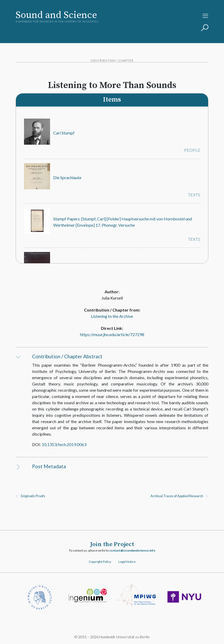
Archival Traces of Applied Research (177, 496)
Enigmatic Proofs (33, 496)
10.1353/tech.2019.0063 (64, 444)
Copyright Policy (100, 562)
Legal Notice (127, 562)
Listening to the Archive (112, 316)
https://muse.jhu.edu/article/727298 (112, 334)
